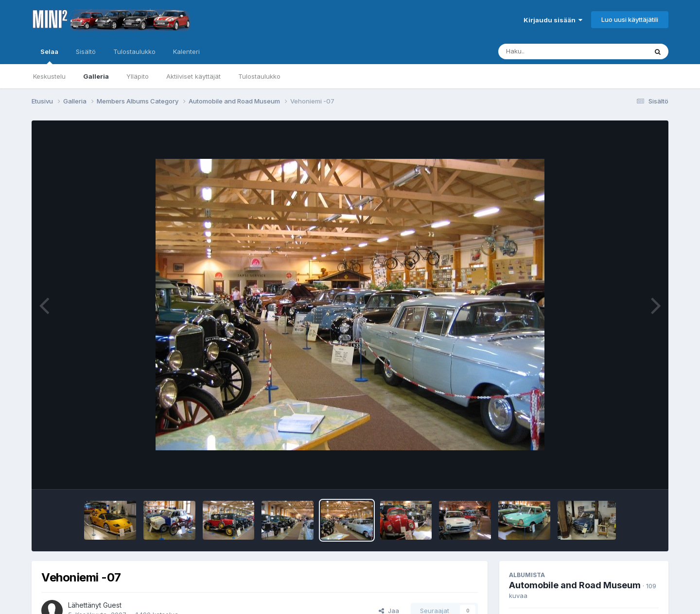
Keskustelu (49, 76)
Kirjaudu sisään (553, 20)
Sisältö (86, 51)
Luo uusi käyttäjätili (630, 19)
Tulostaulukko (259, 76)
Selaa (49, 56)
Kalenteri (186, 51)
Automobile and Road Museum (575, 585)
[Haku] (555, 51)
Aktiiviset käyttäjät (193, 76)
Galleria (96, 76)
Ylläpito (138, 76)
